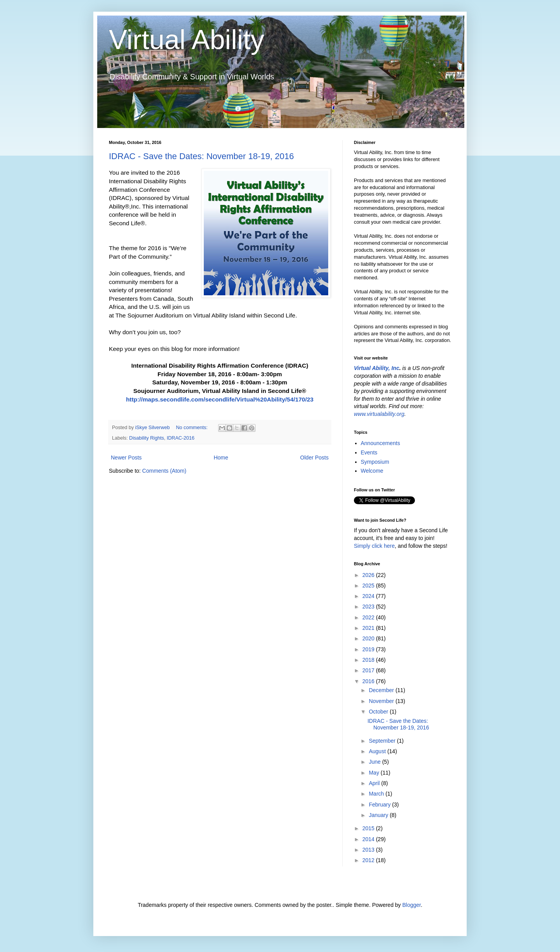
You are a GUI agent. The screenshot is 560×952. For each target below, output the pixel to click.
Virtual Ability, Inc (377, 368)
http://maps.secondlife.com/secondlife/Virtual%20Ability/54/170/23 (220, 399)
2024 (369, 596)
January (379, 815)
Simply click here (374, 546)
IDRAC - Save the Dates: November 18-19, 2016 (201, 156)
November (382, 701)
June (375, 762)
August (378, 751)
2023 (369, 607)
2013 (369, 850)
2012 (369, 860)
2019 (369, 649)
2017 (369, 670)
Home (221, 458)
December (382, 690)
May (374, 773)
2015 (369, 828)
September (383, 741)
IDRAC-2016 (181, 438)
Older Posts (314, 458)
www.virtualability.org (379, 414)
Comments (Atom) (164, 471)
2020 (369, 638)
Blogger (411, 905)
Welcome (372, 471)
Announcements (381, 443)
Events (369, 452)
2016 (369, 681)
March (377, 794)
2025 (369, 586)
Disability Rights (147, 438)
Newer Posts (126, 458)
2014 (369, 839)
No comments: (193, 428)
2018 (369, 660)
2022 (369, 617)
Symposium (375, 462)
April (375, 783)
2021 (369, 628)
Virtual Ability (186, 40)
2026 (369, 575)
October (379, 712)
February (380, 805)
